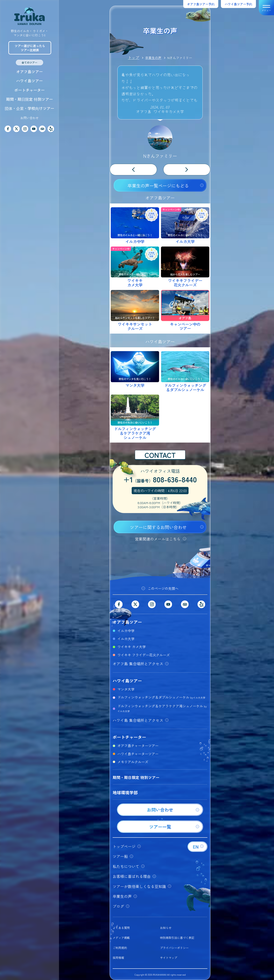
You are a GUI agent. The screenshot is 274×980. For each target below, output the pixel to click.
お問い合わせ (29, 118)
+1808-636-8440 (160, 480)
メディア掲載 (121, 938)
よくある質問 (121, 928)
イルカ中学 (126, 631)
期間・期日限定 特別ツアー (29, 99)
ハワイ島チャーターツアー (138, 754)
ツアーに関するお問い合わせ (158, 527)
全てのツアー (29, 62)
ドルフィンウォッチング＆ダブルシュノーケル (161, 697)
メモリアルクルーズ (133, 762)
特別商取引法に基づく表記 (177, 938)
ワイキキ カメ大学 (132, 647)
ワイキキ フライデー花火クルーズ (144, 655)
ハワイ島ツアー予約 (238, 4)
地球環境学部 (125, 792)
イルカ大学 (126, 639)
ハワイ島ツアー (29, 81)
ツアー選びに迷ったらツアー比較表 (30, 48)
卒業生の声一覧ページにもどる (158, 186)
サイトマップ (169, 958)
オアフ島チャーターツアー (138, 745)
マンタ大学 (126, 689)
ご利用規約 (120, 948)
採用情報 (118, 958)
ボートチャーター (29, 90)
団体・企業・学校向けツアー (29, 108)
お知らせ (166, 928)
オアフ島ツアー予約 (201, 4)
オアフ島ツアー (29, 72)
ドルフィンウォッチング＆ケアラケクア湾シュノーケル (162, 708)
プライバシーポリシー (174, 948)
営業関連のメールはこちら (158, 539)
